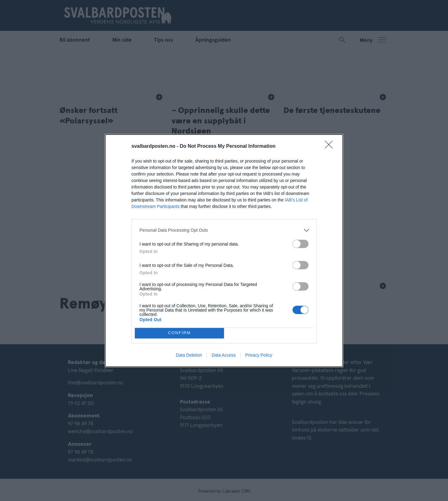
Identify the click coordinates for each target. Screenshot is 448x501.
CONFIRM (179, 333)
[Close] (331, 147)
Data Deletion (189, 355)
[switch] (301, 244)
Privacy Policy (259, 355)
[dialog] (224, 251)
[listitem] (224, 230)
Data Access (224, 355)
